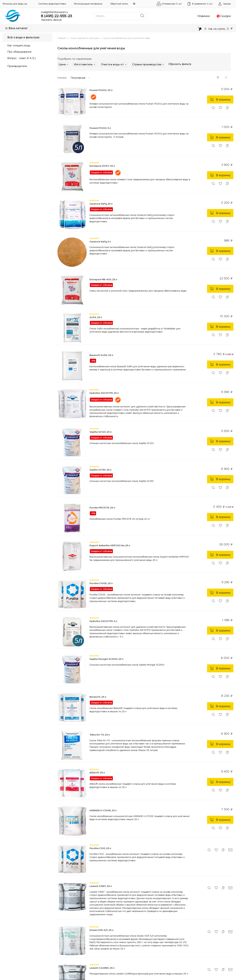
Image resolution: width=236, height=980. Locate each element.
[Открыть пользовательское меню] (225, 4)
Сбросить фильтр (180, 64)
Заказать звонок (51, 20)
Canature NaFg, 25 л (101, 204)
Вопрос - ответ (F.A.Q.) (22, 58)
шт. (200, 4)
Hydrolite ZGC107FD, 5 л (103, 621)
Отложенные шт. (169, 4)
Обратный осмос (119, 4)
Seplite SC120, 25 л (100, 432)
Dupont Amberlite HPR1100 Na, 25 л (110, 545)
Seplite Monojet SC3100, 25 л (106, 659)
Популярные (78, 78)
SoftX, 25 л (96, 317)
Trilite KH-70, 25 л (100, 735)
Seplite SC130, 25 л (100, 470)
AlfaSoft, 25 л (97, 773)
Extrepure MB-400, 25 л (103, 279)
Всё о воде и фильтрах (23, 37)
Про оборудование (19, 52)
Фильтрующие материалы (88, 4)
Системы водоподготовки (52, 4)
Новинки (204, 16)
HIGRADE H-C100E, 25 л (103, 810)
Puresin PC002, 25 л (101, 90)
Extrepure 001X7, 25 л (102, 166)
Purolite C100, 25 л (100, 848)
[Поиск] (142, 16)
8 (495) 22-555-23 (56, 16)
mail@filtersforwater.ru (54, 12)
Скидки (226, 16)
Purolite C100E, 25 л (101, 583)
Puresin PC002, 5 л (100, 128)
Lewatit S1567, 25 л (101, 886)
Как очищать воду (19, 45)
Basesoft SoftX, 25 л (101, 355)
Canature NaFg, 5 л (100, 242)
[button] (134, 4)
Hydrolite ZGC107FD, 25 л (104, 393)
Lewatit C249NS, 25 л (102, 968)
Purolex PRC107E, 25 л (102, 508)
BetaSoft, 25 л (98, 697)
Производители (17, 66)
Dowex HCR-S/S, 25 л (101, 930)
